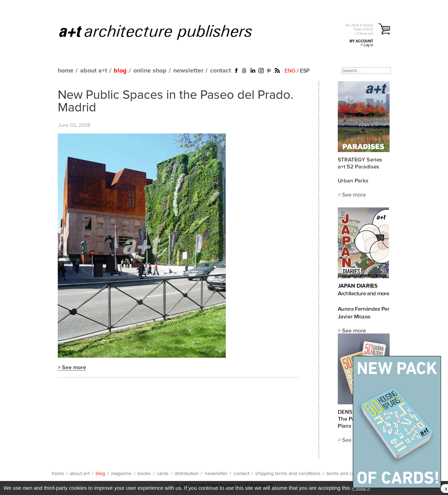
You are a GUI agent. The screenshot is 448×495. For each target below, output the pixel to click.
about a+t (94, 71)
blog (120, 71)
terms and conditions (349, 474)
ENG (290, 71)
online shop (150, 71)
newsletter (188, 71)
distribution (187, 474)
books (144, 474)
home (66, 71)
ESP (305, 71)
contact (220, 71)
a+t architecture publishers (164, 32)
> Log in (367, 45)
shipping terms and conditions (288, 474)
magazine (121, 474)
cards (163, 474)
